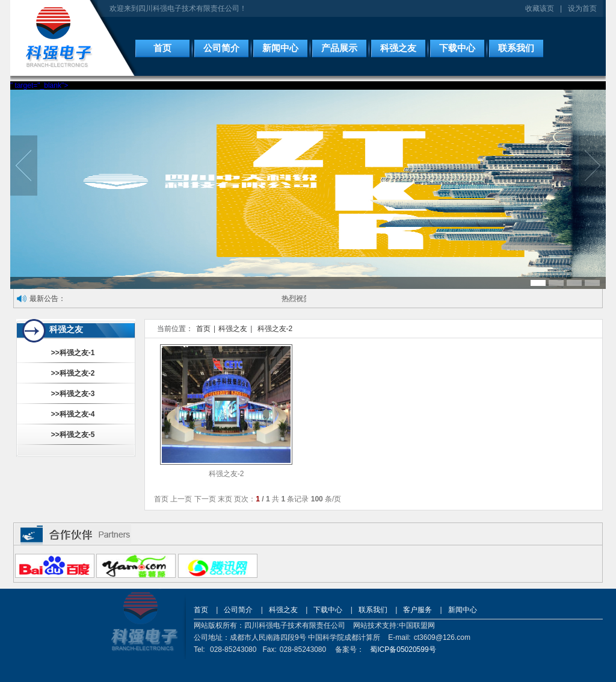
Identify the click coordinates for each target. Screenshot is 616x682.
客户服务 (417, 610)
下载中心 (457, 48)
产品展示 (339, 48)
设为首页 (582, 8)
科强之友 (398, 48)
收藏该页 (540, 8)
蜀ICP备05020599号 (403, 649)
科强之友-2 (275, 329)
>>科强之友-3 (73, 394)
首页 (162, 48)
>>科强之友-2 (73, 373)
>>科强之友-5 (73, 435)
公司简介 (221, 48)
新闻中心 (280, 48)
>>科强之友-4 (73, 414)
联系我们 (516, 48)
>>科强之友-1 (73, 353)
